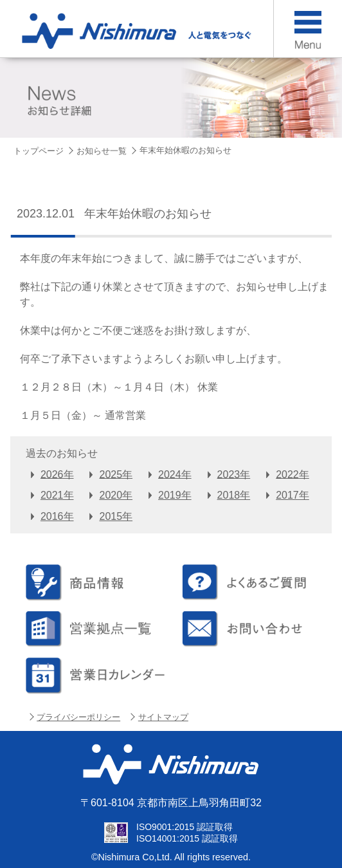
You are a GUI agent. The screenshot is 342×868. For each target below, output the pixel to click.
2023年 (234, 474)
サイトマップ (163, 717)
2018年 (234, 495)
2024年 (175, 474)
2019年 (175, 495)
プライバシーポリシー (78, 717)
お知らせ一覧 (102, 151)
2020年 (116, 495)
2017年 (292, 495)
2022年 (292, 474)
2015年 (116, 516)
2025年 (116, 474)
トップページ (39, 151)
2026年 (57, 474)
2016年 (57, 516)
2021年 (57, 495)
